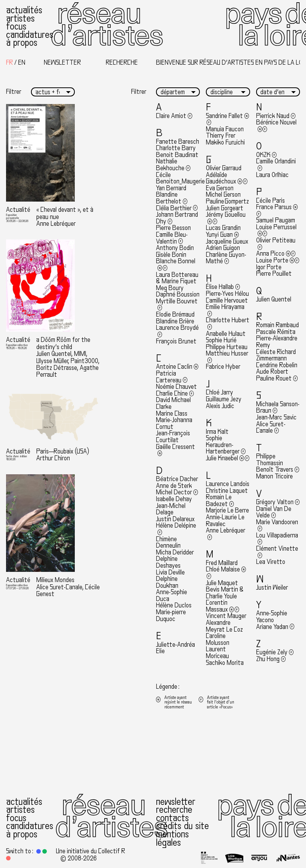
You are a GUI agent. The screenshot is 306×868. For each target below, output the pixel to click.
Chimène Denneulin (168, 543)
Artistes (20, 18)
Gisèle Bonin (171, 255)
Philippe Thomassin (270, 460)
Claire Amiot (174, 116)
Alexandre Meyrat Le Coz (224, 626)
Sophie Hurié (221, 340)
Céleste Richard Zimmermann (276, 355)
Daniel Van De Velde (274, 512)
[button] (39, 851)
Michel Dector (177, 492)
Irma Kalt (217, 432)
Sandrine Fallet (227, 119)
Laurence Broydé (177, 331)
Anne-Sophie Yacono (272, 617)
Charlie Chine (175, 394)
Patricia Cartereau (172, 377)
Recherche (174, 810)
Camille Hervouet (227, 300)
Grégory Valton (278, 502)
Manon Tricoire (274, 476)
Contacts (172, 818)
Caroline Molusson (218, 639)
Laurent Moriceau (217, 653)
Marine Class (172, 414)
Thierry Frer (221, 136)
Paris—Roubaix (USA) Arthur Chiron (63, 455)
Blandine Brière (175, 321)
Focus (16, 26)
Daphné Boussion (178, 294)
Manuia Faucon (225, 129)
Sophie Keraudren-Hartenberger (226, 445)
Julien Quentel (274, 299)
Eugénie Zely (275, 652)
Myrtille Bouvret (177, 305)
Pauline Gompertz (227, 201)
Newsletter (176, 802)
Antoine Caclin (177, 367)
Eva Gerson (220, 188)
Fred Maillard (222, 563)
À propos (22, 43)
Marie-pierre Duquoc (171, 616)
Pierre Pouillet (274, 274)
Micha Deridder (175, 552)
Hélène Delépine (176, 529)
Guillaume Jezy (224, 399)
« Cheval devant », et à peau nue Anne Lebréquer (65, 217)
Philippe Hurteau (227, 347)
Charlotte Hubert (228, 324)
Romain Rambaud (277, 325)
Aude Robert (272, 372)
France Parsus (277, 210)
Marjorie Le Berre (227, 510)
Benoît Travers (278, 470)
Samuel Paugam (276, 220)
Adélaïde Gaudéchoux (227, 178)
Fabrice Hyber (223, 367)
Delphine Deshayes (168, 562)
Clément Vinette (277, 552)
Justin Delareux (175, 519)
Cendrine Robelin (277, 365)
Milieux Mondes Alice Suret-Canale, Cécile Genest (68, 587)
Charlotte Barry (176, 148)
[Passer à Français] (9, 63)
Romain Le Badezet (220, 501)
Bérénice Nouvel (276, 126)
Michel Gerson (223, 195)
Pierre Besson (173, 228)
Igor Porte (269, 267)
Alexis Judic (220, 406)
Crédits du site (182, 826)
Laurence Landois (228, 484)
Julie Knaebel (228, 458)
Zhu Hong (271, 659)
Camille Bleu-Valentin (172, 238)
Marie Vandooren (277, 526)
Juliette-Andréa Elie (175, 648)
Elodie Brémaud (175, 314)
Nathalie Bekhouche (173, 165)
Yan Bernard (171, 188)
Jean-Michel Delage (171, 509)
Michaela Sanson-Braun (278, 408)
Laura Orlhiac (272, 175)
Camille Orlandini (276, 165)
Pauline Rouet (277, 378)
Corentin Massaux (223, 606)
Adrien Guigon (223, 248)
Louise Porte (278, 260)
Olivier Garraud (224, 168)
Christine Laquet (227, 491)
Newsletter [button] (62, 63)
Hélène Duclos (174, 605)
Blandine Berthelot (172, 198)
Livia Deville (170, 572)
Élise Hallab (223, 287)
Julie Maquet (222, 583)
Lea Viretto (271, 562)
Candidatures (30, 35)
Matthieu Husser (227, 357)
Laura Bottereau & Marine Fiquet (177, 278)
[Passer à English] (22, 63)
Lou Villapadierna (277, 539)
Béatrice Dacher (177, 479)
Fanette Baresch (178, 142)
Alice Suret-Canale (271, 428)
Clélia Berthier (177, 208)
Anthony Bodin (175, 248)
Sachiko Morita (225, 663)
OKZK (266, 155)
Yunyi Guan (222, 235)
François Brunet (176, 341)
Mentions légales (172, 838)
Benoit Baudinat (177, 155)
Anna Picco (276, 254)
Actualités (24, 10)
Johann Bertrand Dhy (177, 218)
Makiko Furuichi (225, 142)
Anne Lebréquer (226, 534)
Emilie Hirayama (225, 310)
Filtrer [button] (14, 92)
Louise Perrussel (276, 231)
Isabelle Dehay (174, 499)
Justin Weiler (272, 588)
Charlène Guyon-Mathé (226, 258)
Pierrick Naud (276, 116)
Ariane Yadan (275, 627)
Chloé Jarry (219, 392)
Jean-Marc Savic (276, 417)
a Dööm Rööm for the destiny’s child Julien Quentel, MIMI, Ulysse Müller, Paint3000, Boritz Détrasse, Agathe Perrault (68, 357)
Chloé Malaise (226, 573)
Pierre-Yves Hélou (227, 294)
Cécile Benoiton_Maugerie (180, 178)
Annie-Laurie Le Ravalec (225, 521)
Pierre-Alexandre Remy (277, 342)
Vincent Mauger (226, 616)
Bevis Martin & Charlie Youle (225, 593)
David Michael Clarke (173, 403)
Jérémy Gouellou (226, 218)
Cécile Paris (270, 201)
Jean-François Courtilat (173, 437)
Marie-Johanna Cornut (174, 423)
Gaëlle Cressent (175, 450)
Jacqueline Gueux (227, 241)
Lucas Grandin (223, 228)
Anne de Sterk (174, 486)
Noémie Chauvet (176, 387)
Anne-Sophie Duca (172, 595)
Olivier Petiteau (276, 244)
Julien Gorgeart (225, 208)
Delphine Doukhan (167, 582)
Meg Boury (170, 288)
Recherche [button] (122, 63)
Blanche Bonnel (176, 265)
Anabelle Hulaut (226, 334)
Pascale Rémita (276, 332)
